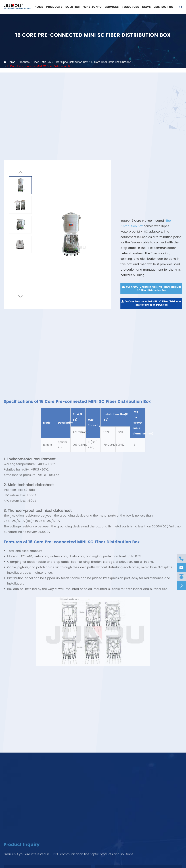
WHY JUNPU (92, 7)
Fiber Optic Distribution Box (71, 62)
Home (39, 7)
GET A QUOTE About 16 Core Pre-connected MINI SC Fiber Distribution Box (151, 289)
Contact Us (163, 7)
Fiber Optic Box (42, 62)
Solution (73, 7)
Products (54, 7)
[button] (20, 297)
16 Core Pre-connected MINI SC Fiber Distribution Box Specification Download (151, 303)
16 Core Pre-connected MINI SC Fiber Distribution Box (40, 66)
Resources (130, 7)
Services (112, 7)
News (146, 7)
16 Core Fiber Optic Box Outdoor (111, 62)
